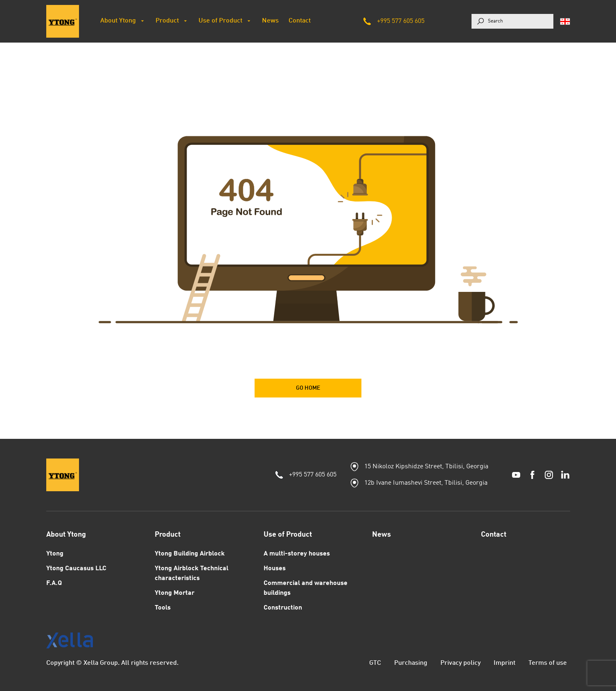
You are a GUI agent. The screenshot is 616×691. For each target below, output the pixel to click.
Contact (494, 535)
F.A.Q (54, 583)
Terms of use (548, 663)
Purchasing (411, 663)
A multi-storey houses (297, 554)
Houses (275, 569)
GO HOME (308, 388)
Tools (163, 608)
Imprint (504, 663)
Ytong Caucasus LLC (76, 569)
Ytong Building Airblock (190, 554)
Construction (283, 608)
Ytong (55, 554)
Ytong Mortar (175, 593)
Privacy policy (460, 663)
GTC (375, 663)
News (381, 535)
